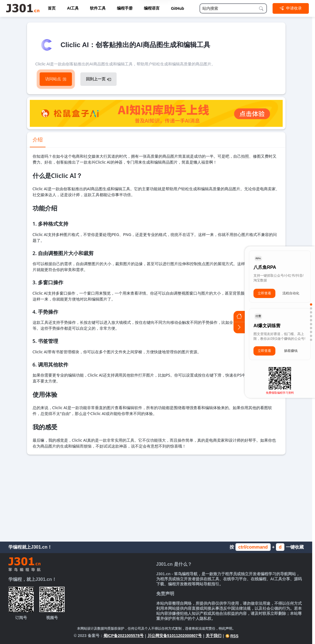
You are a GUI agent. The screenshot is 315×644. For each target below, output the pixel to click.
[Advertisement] (156, 497)
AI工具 (73, 8)
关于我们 (214, 636)
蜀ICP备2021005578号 (123, 636)
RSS (232, 636)
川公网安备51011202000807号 (175, 636)
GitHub (177, 8)
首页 (52, 8)
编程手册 (125, 8)
